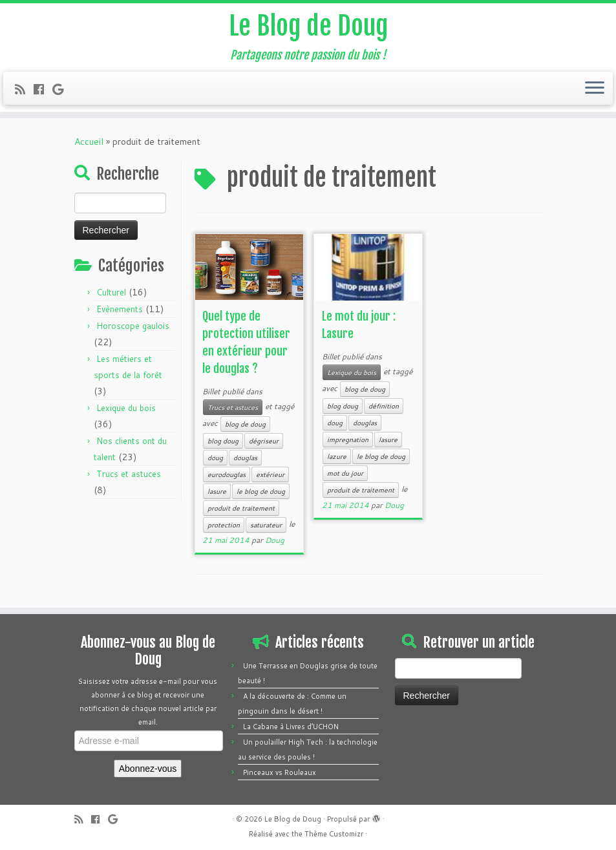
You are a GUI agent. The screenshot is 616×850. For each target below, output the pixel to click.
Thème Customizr (334, 834)
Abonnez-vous (148, 769)
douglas (245, 458)
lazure (337, 456)
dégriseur (264, 441)
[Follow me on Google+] (62, 89)
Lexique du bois (126, 408)
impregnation (348, 440)
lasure (217, 491)
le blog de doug (261, 491)
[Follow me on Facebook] (43, 89)
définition (384, 406)
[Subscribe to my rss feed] (24, 89)
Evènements (120, 309)
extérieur (270, 474)
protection (224, 525)
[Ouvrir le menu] (595, 89)
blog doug (223, 441)
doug (215, 458)
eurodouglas (227, 474)
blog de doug (245, 424)
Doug (275, 540)
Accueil (89, 142)
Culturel (111, 292)
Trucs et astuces (129, 474)
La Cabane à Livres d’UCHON (291, 727)
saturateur (266, 525)
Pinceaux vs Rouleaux (280, 772)
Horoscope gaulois (133, 326)
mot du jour (345, 473)
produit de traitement (241, 508)
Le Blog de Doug (308, 26)
